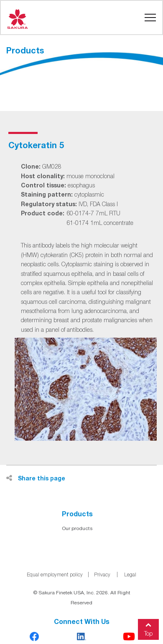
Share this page (36, 478)
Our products (77, 528)
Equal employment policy (55, 575)
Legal (130, 575)
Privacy (102, 575)
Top (148, 628)
